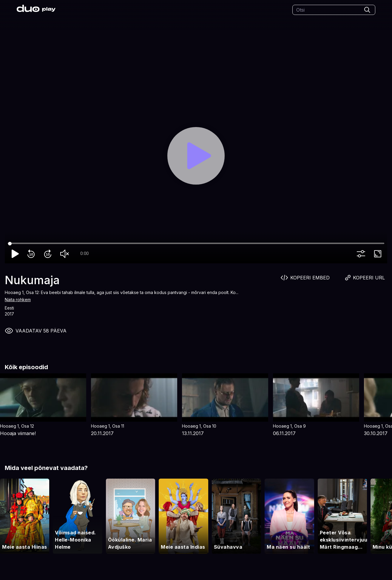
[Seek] (196, 244)
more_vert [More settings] (362, 254)
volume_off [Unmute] (66, 254)
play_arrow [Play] (16, 254)
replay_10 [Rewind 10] (32, 254)
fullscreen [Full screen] (379, 254)
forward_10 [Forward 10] (49, 254)
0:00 (84, 253)
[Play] (196, 156)
